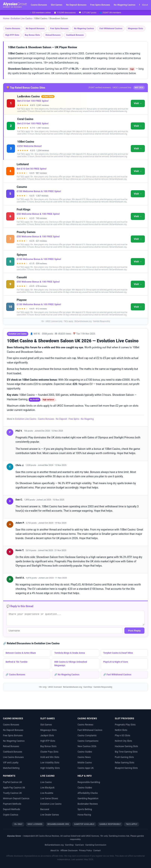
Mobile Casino (85, 763)
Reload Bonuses (53, 35)
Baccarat (45, 809)
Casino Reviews (85, 725)
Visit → (138, 103)
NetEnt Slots (121, 730)
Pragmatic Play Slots (125, 725)
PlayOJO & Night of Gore (116, 662)
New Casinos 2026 (87, 746)
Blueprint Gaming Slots (126, 768)
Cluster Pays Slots (49, 752)
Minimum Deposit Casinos (16, 798)
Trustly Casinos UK (12, 793)
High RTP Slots (12, 35)
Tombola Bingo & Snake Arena (70, 653)
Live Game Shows (49, 798)
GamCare (79, 845)
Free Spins (74, 419)
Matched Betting (11, 768)
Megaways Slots (136, 28)
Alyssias (15, 5)
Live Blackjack (47, 788)
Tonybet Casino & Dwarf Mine (118, 653)
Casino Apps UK (86, 768)
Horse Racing (84, 815)
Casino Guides (85, 752)
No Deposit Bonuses (76, 5)
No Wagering (87, 419)
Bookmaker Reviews (88, 804)
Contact (97, 851)
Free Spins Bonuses (100, 5)
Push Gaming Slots (124, 757)
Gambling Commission (96, 845)
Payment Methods (12, 804)
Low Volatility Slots (50, 763)
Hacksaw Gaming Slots (126, 746)
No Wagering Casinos (124, 5)
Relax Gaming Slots (125, 763)
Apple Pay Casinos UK (14, 788)
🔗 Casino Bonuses (15, 675)
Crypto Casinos (11, 815)
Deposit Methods (12, 809)
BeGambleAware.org (73, 687)
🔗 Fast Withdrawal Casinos (117, 675)
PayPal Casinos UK (12, 782)
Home (6, 18)
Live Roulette (47, 793)
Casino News (84, 757)
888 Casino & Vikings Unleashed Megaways (71, 664)
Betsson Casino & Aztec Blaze (21, 653)
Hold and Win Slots (50, 757)
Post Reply (134, 631)
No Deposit (61, 419)
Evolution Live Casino (21, 18)
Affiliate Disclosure (69, 851)
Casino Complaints (87, 736)
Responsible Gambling (89, 782)
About (145, 5)
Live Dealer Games (50, 815)
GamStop (88, 687)
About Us (55, 851)
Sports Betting (85, 809)
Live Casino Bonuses (13, 757)
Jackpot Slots (47, 736)
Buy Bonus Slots (33, 35)
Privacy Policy (85, 851)
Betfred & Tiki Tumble (16, 662)
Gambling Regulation (88, 798)
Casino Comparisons (88, 741)
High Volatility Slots (50, 768)
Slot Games (57, 5)
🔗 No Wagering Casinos (67, 675)
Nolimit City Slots (123, 741)
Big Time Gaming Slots (126, 752)
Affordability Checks (88, 793)
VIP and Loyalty (11, 763)
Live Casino (46, 782)
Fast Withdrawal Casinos (111, 28)
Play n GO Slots (123, 736)
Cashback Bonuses (75, 35)
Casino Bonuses (39, 5)
